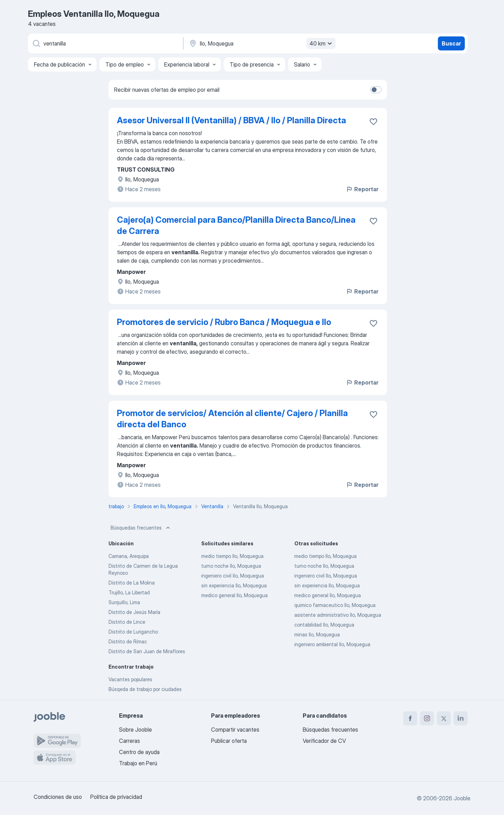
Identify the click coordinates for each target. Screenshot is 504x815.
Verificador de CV (324, 741)
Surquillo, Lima (124, 602)
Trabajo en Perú (138, 763)
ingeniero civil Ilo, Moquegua (233, 576)
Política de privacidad (116, 797)
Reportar (362, 189)
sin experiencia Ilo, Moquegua (234, 585)
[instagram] (427, 718)
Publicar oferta (229, 741)
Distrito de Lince (127, 622)
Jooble (462, 798)
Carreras (129, 741)
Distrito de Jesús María (134, 612)
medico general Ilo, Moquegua (234, 595)
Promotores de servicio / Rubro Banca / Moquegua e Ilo (224, 322)
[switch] (376, 90)
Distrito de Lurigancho (133, 632)
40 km (322, 43)
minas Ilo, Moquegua (317, 634)
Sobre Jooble (135, 730)
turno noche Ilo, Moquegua (231, 566)
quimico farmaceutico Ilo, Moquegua (335, 605)
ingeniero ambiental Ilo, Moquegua (332, 644)
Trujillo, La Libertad (129, 592)
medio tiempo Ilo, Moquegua (232, 556)
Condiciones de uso (58, 797)
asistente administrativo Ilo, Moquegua (338, 615)
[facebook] (410, 718)
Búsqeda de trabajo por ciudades (145, 689)
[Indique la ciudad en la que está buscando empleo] (261, 43)
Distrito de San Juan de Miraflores (147, 651)
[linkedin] (461, 718)
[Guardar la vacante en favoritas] (373, 122)
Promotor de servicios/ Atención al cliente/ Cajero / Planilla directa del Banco (232, 419)
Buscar (451, 43)
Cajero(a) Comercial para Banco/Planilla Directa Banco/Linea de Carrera (236, 225)
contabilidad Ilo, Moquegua (324, 625)
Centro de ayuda (139, 752)
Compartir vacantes (235, 730)
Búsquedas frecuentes (141, 528)
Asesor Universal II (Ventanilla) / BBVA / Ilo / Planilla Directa (232, 120)
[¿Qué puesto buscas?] (105, 43)
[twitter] (444, 718)
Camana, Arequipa (129, 556)
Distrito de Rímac (128, 641)
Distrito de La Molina (132, 583)
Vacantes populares (130, 679)
